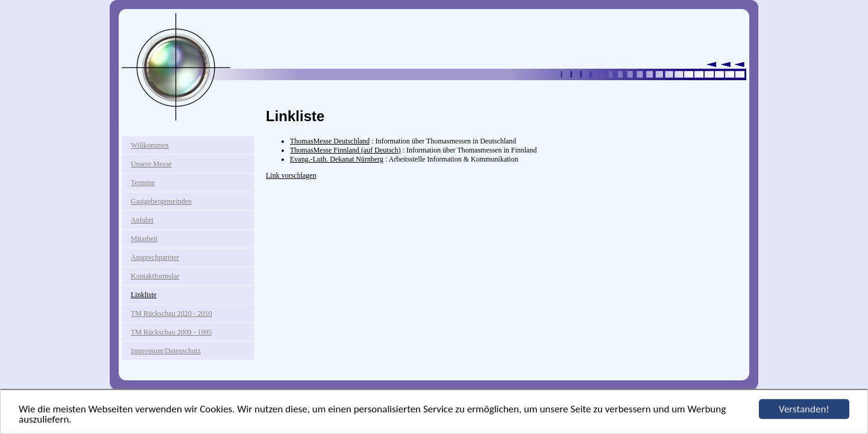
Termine (143, 183)
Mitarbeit (144, 239)
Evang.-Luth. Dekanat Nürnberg (337, 159)
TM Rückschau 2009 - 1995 (171, 332)
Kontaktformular (155, 276)
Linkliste (144, 295)
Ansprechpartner (155, 257)
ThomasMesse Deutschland (330, 141)
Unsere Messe (151, 164)
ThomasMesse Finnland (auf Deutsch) (345, 150)
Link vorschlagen (291, 175)
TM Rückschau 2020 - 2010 (171, 313)
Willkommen (150, 145)
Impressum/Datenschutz (166, 351)
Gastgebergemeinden (161, 201)
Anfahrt (142, 220)
